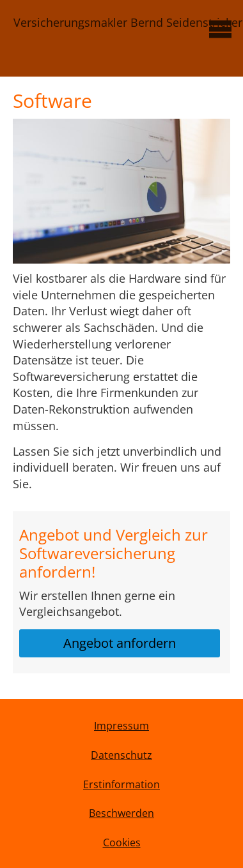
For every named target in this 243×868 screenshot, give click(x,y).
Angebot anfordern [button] (120, 643)
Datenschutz (121, 755)
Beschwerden (121, 813)
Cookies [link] (122, 842)
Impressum (121, 726)
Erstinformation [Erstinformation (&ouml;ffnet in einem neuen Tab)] (121, 784)
